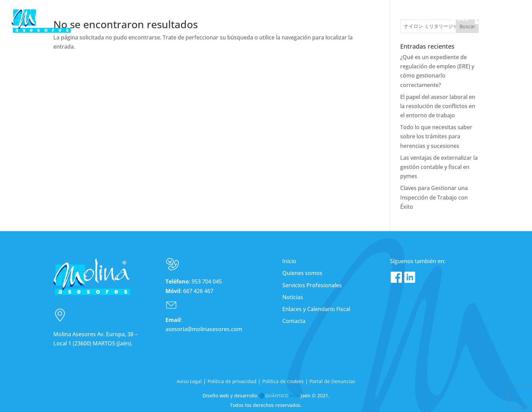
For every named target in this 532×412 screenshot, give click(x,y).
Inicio (289, 261)
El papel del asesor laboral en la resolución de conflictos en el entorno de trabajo (438, 106)
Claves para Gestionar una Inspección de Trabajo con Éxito (434, 197)
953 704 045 (207, 281)
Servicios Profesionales (312, 285)
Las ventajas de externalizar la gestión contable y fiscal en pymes (439, 167)
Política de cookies (283, 381)
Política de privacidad (232, 381)
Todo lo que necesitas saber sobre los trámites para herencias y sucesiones (436, 136)
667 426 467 (198, 291)
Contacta (294, 321)
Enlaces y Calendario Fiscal (316, 309)
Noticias (293, 297)
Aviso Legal (189, 381)
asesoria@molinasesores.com (204, 329)
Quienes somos (302, 273)
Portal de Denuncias (332, 381)
